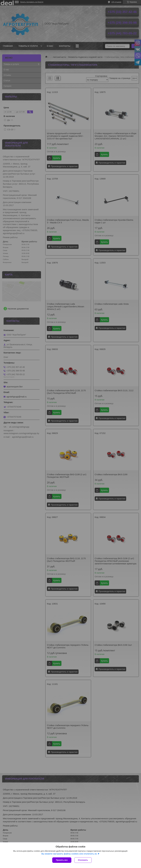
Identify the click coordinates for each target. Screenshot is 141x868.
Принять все (62, 860)
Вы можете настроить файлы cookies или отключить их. (69, 854)
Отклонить (83, 860)
